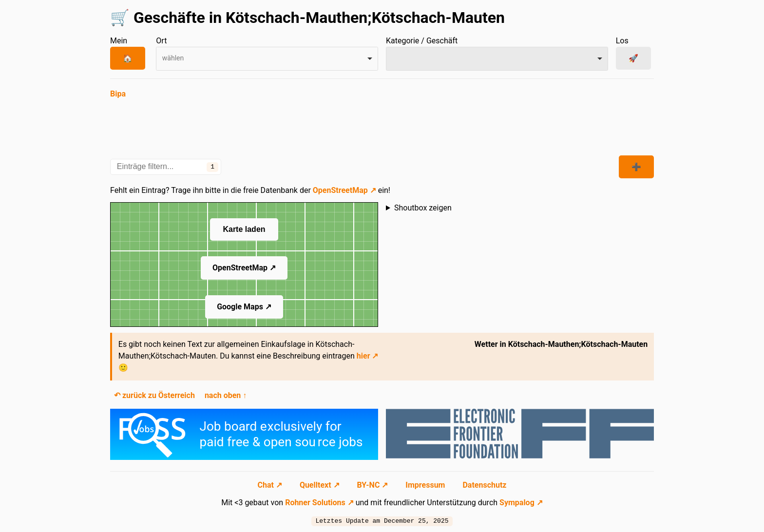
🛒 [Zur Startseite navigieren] (120, 18)
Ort (161, 41)
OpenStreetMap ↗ (344, 190)
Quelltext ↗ (321, 485)
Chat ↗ (271, 485)
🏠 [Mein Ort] (128, 58)
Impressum (426, 485)
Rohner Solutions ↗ (319, 503)
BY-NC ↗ (374, 485)
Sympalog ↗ (521, 503)
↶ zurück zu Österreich (154, 395)
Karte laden (244, 229)
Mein (119, 41)
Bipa (118, 94)
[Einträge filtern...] (166, 167)
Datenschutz (484, 485)
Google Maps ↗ (244, 307)
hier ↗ (368, 356)
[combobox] (267, 59)
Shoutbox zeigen (423, 208)
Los (622, 41)
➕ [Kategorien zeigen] (636, 167)
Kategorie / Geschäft (422, 41)
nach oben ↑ (226, 395)
